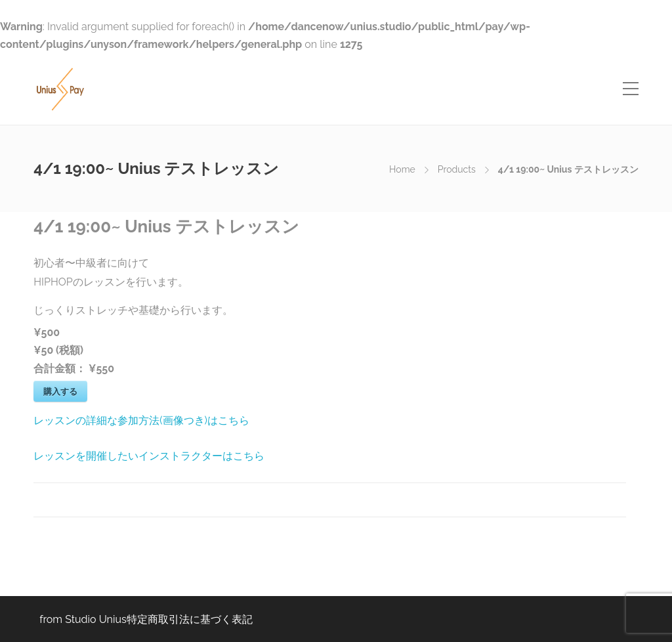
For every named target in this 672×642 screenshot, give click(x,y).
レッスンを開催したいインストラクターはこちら (149, 456)
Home (402, 169)
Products (457, 169)
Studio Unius (96, 619)
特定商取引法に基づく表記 (190, 619)
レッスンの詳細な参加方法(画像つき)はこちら (141, 420)
